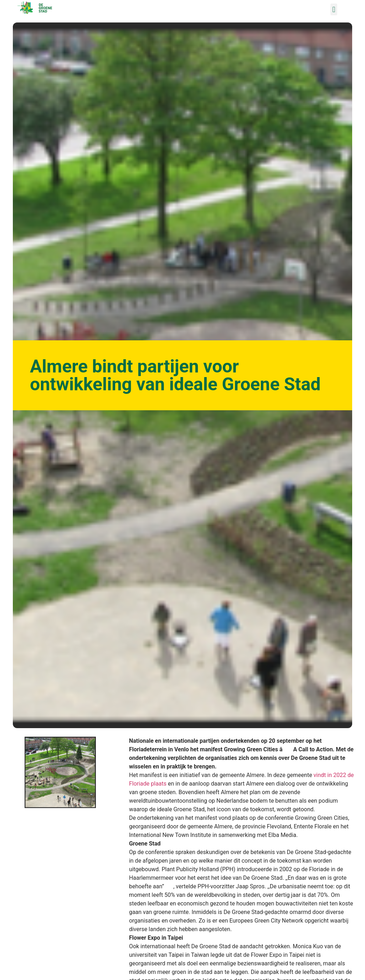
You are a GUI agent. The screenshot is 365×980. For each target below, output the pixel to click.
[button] (334, 9)
